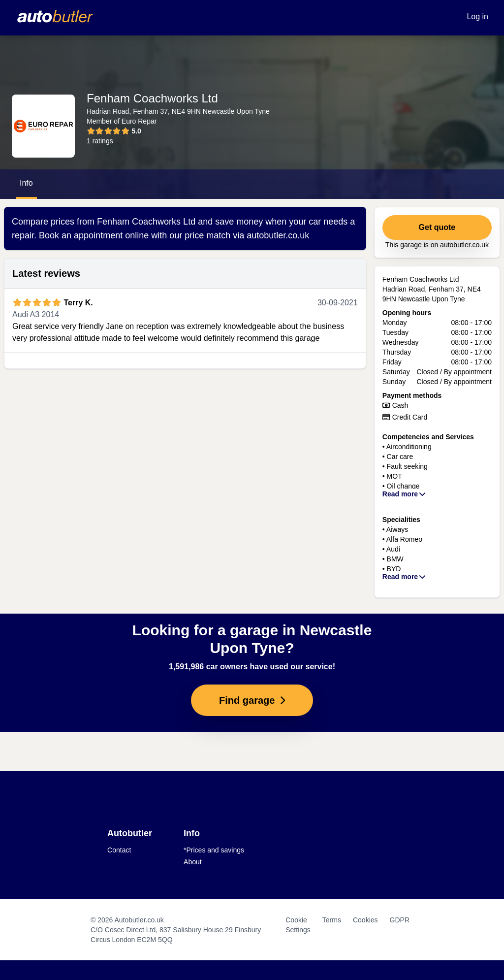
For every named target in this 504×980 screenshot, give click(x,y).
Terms (332, 920)
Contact (119, 850)
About (193, 862)
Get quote (437, 227)
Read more (405, 494)
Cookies (365, 920)
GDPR (400, 920)
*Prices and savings (214, 850)
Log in (477, 16)
